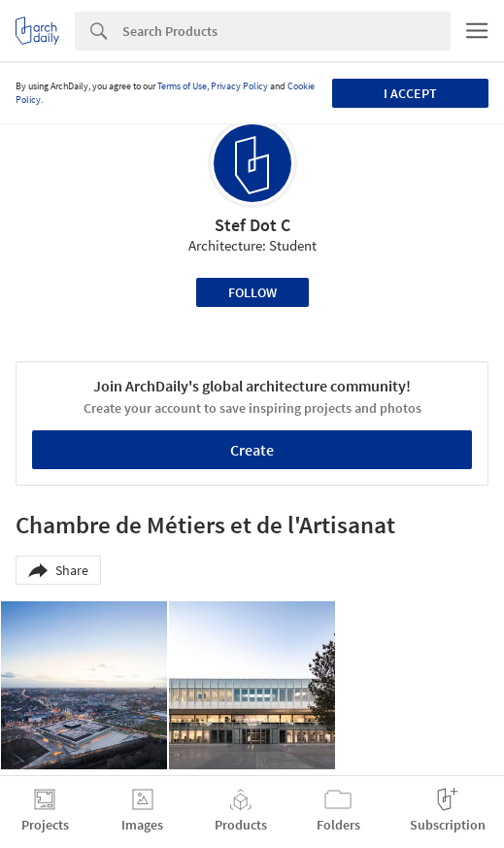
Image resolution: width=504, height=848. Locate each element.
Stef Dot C (252, 225)
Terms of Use (182, 86)
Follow (252, 292)
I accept (410, 93)
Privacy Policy (239, 86)
